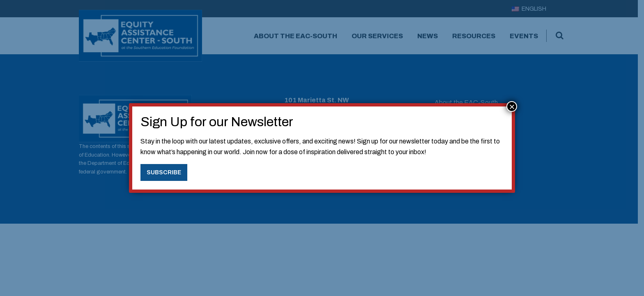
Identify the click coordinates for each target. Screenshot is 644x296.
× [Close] (512, 106)
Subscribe (164, 172)
